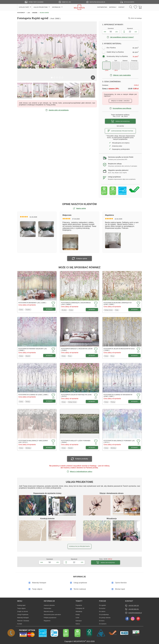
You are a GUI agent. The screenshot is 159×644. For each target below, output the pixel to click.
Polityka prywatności (50, 618)
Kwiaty (117, 310)
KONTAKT (121, 7)
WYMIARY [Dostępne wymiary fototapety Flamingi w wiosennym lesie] (135, 401)
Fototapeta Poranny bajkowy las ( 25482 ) (33, 350)
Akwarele (28, 356)
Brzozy (70, 356)
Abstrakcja (28, 448)
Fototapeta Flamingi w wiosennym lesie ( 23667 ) (118, 395)
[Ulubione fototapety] (135, 7)
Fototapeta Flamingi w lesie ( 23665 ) (33, 395)
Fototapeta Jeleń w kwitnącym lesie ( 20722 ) (76, 395)
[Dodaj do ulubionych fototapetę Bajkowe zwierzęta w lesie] (138, 303)
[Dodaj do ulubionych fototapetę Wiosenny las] (53, 303)
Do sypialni (102, 605)
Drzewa (21, 310)
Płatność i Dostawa (23, 621)
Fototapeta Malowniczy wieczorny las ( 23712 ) (33, 441)
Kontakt (20, 624)
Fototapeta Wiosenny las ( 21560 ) (32, 303)
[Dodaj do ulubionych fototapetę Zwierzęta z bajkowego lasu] (96, 303)
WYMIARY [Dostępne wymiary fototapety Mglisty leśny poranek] (92, 447)
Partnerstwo (47, 608)
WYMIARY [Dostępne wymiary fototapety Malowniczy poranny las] (135, 447)
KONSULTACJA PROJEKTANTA (79, 546)
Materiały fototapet (23, 618)
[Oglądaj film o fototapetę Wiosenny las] (53, 295)
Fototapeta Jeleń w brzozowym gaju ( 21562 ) (119, 350)
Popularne (28, 310)
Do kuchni (102, 608)
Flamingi (28, 402)
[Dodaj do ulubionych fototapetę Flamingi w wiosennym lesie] (138, 395)
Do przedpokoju (104, 614)
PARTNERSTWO (102, 7)
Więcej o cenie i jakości (120, 101)
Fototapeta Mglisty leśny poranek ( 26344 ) (76, 441)
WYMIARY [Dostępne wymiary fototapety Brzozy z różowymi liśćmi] (92, 356)
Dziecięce (79, 621)
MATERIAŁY (113, 7)
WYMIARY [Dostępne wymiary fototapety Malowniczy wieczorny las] (49, 447)
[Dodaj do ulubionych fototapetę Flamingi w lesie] (53, 395)
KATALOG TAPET (24, 7)
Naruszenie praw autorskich (52, 615)
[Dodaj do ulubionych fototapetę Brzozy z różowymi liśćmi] (96, 349)
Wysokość (130, 28)
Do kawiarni (103, 624)
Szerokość (111, 28)
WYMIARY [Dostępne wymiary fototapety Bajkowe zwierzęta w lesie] (135, 310)
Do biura (102, 621)
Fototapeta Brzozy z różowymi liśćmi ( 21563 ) (77, 350)
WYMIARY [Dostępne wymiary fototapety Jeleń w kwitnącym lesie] (92, 401)
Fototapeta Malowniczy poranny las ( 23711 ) (119, 441)
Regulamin (47, 621)
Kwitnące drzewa (108, 310)
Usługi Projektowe (23, 615)
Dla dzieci (64, 310)
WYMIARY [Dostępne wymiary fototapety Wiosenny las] (49, 309)
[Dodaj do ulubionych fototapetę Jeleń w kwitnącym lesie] (96, 395)
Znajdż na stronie (23, 611)
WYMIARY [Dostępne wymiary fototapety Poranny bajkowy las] (49, 356)
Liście (79, 618)
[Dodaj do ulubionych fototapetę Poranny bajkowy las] (53, 349)
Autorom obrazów (49, 605)
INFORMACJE (56, 7)
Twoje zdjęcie (21, 608)
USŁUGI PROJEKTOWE (41, 7)
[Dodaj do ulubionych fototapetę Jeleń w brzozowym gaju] (138, 349)
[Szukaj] (131, 7)
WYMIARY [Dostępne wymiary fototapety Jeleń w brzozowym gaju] (135, 356)
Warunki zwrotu (48, 611)
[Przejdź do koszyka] (140, 7)
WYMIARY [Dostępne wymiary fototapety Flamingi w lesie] (49, 401)
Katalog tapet (21, 605)
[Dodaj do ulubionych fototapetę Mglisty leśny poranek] (96, 441)
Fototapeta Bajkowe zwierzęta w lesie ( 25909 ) (118, 304)
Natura (79, 624)
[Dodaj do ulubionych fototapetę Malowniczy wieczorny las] (53, 441)
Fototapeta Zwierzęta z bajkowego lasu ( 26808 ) (76, 304)
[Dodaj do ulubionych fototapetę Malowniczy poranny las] (138, 441)
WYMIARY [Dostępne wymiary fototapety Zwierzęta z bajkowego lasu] (92, 310)
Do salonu (102, 611)
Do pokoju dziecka (105, 618)
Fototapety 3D (80, 608)
